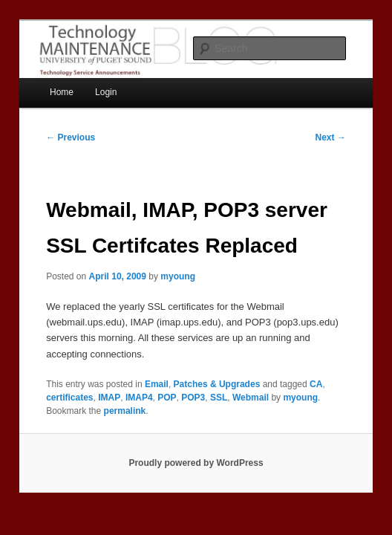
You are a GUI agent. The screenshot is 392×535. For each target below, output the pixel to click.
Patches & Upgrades (217, 384)
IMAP (109, 398)
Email (157, 384)
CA (316, 384)
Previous (71, 137)
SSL (219, 398)
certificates (69, 398)
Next (330, 137)
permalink (125, 411)
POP (167, 398)
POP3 (193, 398)
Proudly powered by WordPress (196, 463)
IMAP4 (139, 398)
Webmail (251, 398)
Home (62, 92)
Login (106, 92)
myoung (178, 276)
